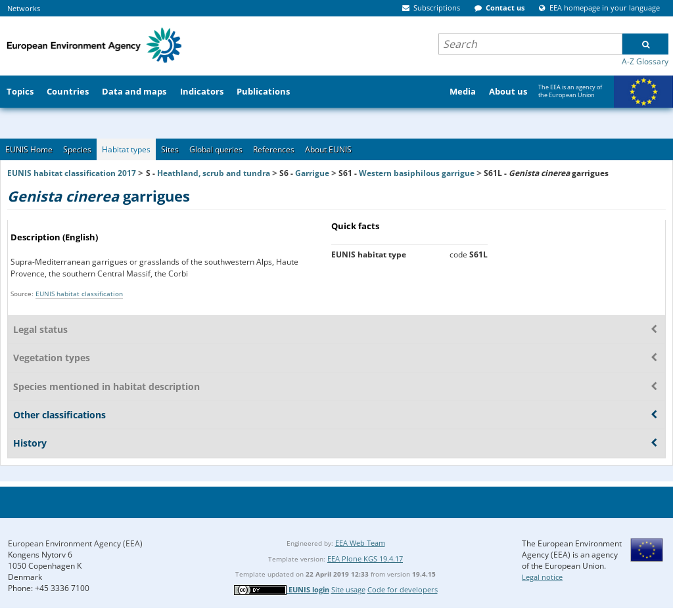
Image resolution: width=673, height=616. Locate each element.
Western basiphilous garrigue (417, 173)
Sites (170, 149)
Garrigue (312, 173)
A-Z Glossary (645, 61)
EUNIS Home (29, 149)
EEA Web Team (360, 543)
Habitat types (126, 149)
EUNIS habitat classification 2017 (72, 173)
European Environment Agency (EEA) (75, 543)
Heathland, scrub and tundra (214, 173)
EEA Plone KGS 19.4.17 (365, 559)
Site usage (348, 589)
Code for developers (403, 589)
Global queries (216, 149)
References (274, 149)
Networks (24, 8)
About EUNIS (328, 149)
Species (77, 149)
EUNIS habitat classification (79, 294)
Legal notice (542, 577)
